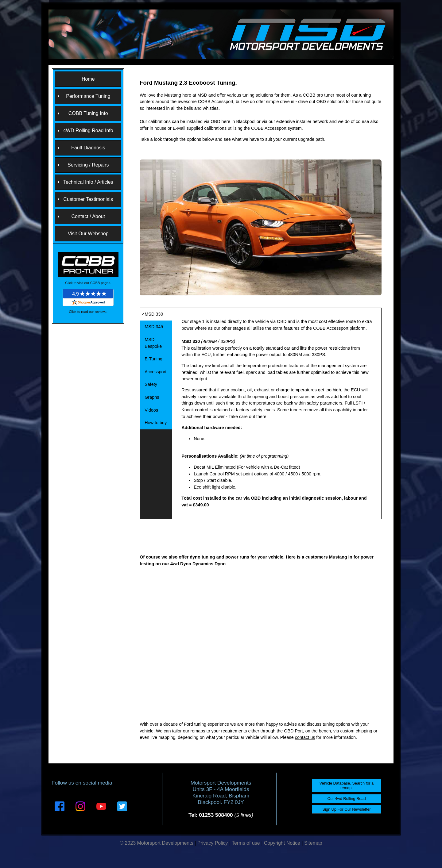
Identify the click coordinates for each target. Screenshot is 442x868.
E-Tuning (153, 359)
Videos (151, 410)
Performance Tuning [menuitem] (88, 96)
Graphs (152, 397)
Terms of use (246, 843)
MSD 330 (154, 314)
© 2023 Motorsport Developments (156, 843)
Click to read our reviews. (88, 312)
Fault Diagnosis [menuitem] (88, 148)
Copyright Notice (282, 843)
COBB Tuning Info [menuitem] (88, 113)
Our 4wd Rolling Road (346, 799)
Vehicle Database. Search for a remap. (347, 785)
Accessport (155, 372)
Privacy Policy (213, 843)
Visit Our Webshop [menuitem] (88, 234)
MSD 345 (154, 327)
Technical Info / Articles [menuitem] (88, 182)
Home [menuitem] (88, 79)
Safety (151, 384)
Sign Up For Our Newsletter (346, 809)
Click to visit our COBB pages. (88, 283)
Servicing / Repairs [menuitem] (88, 165)
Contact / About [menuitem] (88, 216)
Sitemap (313, 843)
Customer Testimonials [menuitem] (88, 199)
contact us (305, 737)
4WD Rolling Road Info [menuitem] (88, 131)
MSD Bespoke (153, 343)
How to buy (156, 423)
